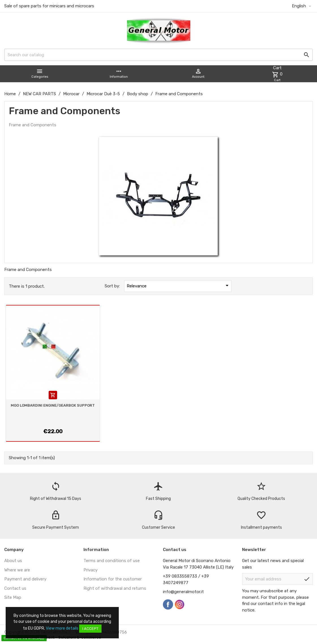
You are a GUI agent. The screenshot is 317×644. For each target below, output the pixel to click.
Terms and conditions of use (112, 561)
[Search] (158, 55)
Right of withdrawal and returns (115, 588)
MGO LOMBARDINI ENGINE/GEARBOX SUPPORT (53, 405)
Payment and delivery (25, 579)
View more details (62, 628)
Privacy (90, 570)
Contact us (15, 588)
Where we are (17, 570)
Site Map (13, 597)
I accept (90, 629)
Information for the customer (113, 579)
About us (13, 561)
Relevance (178, 285)
